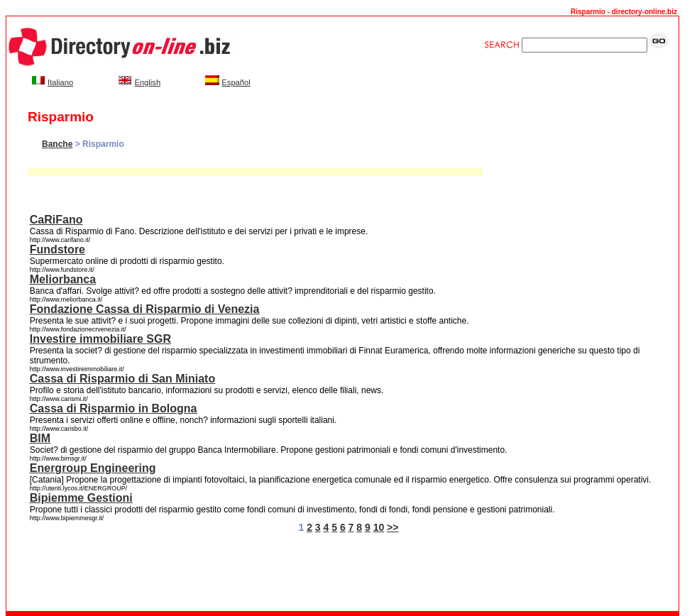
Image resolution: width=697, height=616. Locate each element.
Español (236, 82)
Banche (57, 144)
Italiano (60, 82)
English (147, 82)
